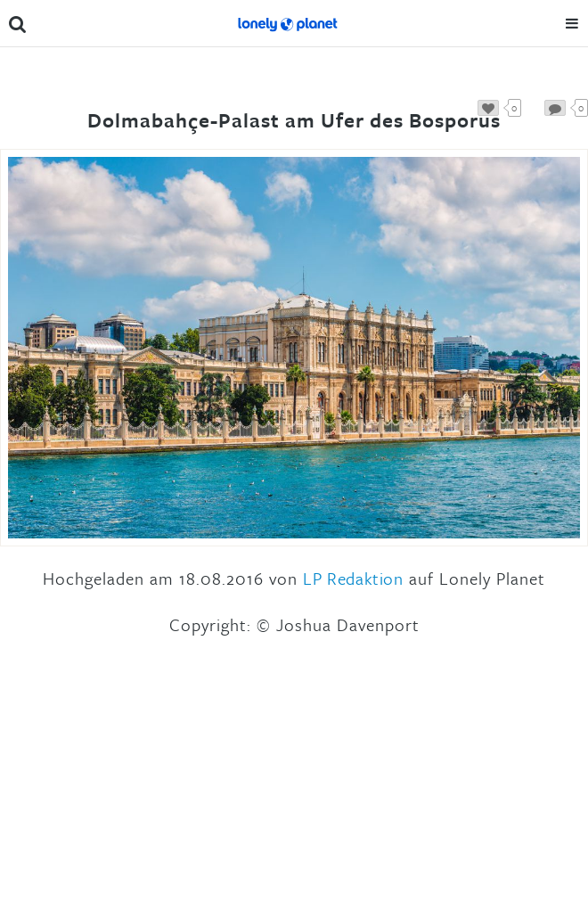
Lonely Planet (287, 23)
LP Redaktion (353, 578)
